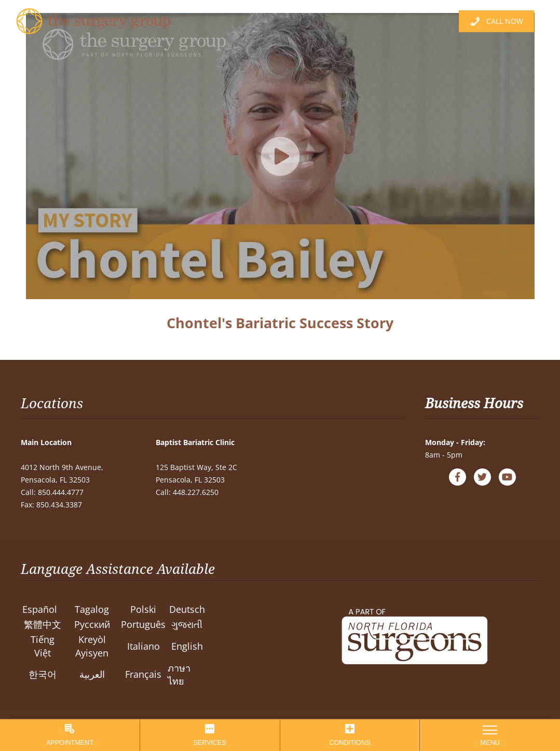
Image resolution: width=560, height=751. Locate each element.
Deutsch (187, 609)
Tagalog (92, 609)
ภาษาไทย (179, 674)
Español (40, 609)
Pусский (92, 624)
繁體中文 (43, 624)
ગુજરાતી (187, 624)
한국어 (43, 674)
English (187, 646)
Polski (143, 609)
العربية (92, 674)
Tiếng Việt (43, 646)
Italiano (144, 646)
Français (143, 674)
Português (143, 624)
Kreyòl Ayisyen (92, 646)
